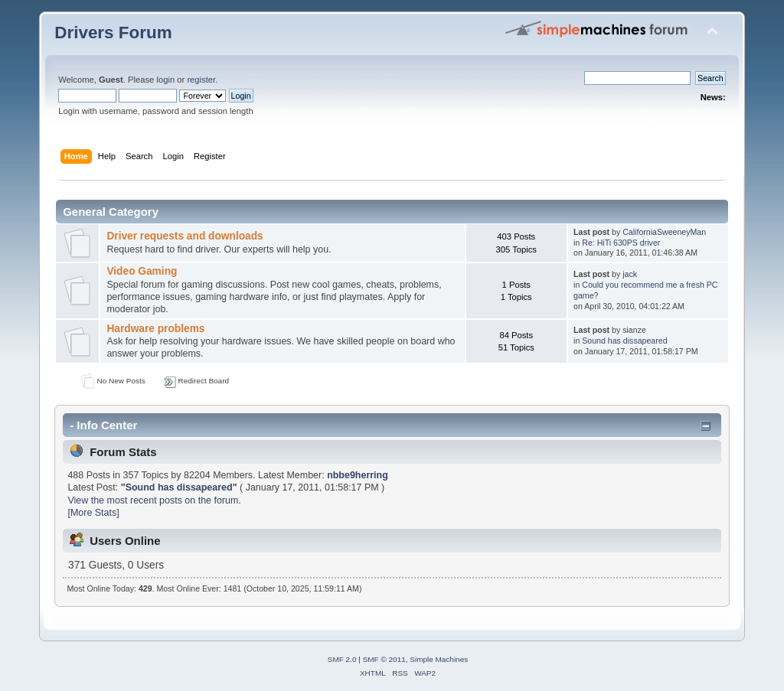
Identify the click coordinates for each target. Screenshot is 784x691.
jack (630, 274)
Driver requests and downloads (185, 236)
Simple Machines (439, 659)
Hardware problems (155, 329)
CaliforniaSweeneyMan (664, 232)
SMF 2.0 (342, 659)
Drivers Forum (113, 33)
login (165, 80)
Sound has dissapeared (624, 341)
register (201, 80)
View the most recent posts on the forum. (154, 500)
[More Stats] (93, 513)
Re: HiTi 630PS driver (621, 243)
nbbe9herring (358, 475)
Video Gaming (142, 271)
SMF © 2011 (384, 659)
